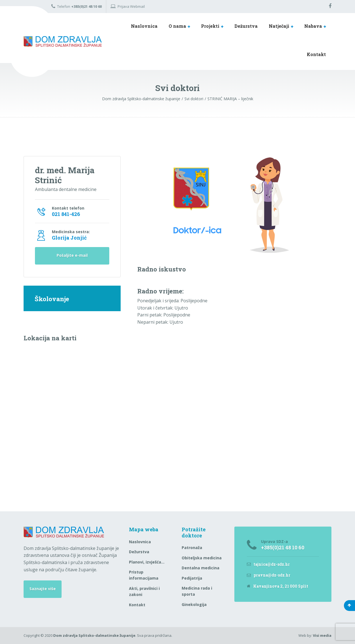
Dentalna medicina (201, 568)
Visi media (322, 635)
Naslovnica (144, 26)
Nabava (313, 26)
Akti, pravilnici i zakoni (144, 591)
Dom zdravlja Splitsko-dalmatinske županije (94, 635)
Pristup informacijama (144, 575)
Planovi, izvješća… (147, 562)
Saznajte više (43, 589)
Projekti (210, 26)
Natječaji (279, 26)
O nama (177, 26)
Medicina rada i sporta (197, 591)
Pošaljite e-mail (72, 257)
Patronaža (192, 548)
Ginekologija (194, 604)
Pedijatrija (192, 578)
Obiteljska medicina (202, 558)
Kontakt (316, 54)
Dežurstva (246, 26)
